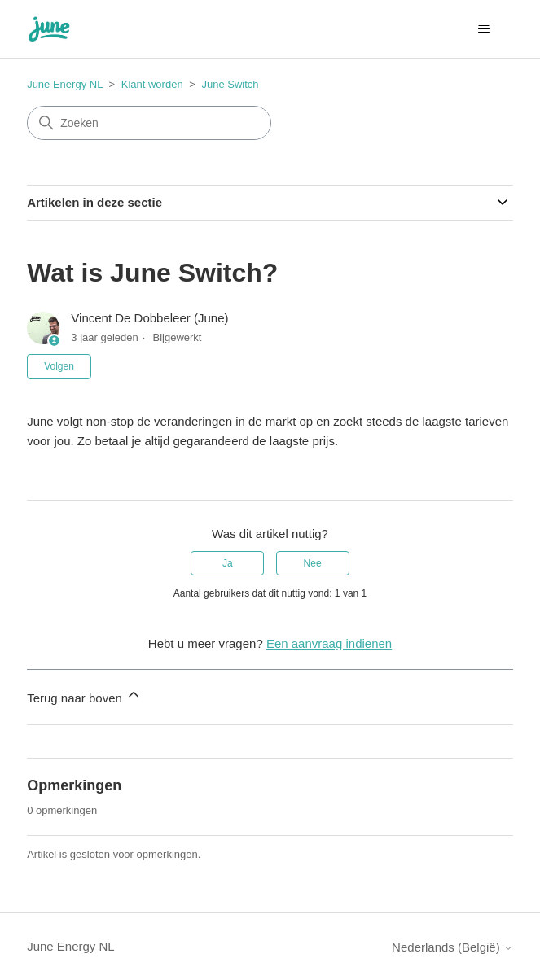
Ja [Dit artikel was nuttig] (228, 563)
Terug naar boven (84, 696)
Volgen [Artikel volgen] (59, 366)
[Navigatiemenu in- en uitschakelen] (484, 29)
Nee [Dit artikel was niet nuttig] (313, 563)
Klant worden (152, 84)
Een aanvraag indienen (329, 643)
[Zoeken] (149, 123)
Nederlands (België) (452, 947)
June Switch (230, 84)
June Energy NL (65, 84)
